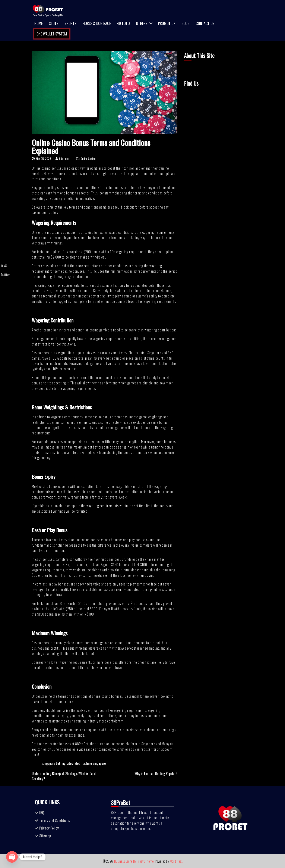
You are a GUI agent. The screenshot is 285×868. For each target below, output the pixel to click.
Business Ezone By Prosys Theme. (135, 861)
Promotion (167, 23)
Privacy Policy (49, 828)
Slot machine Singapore (145, 353)
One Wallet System (52, 34)
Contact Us (205, 23)
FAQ (42, 813)
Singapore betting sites (48, 188)
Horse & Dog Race (97, 23)
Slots (54, 23)
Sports (71, 23)
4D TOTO (123, 23)
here (35, 755)
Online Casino (88, 158)
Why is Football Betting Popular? (156, 774)
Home (39, 23)
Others (142, 23)
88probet (64, 158)
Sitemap (45, 836)
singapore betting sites (58, 763)
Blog (186, 23)
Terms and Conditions (55, 820)
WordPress (176, 861)
